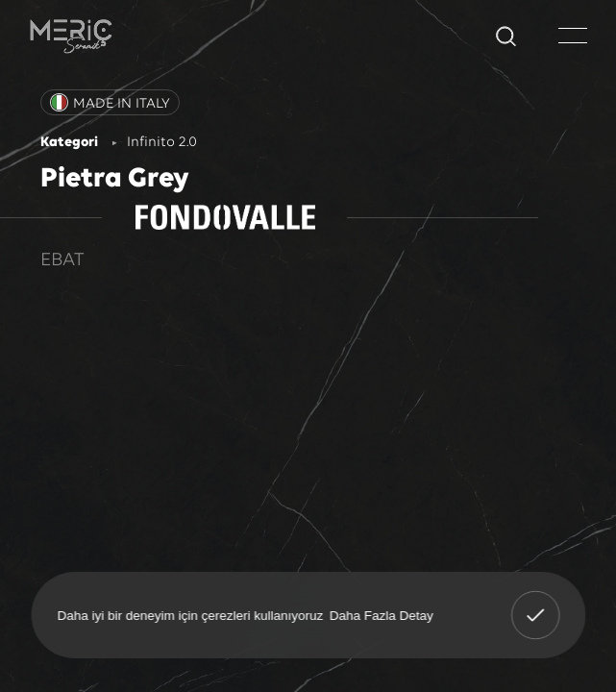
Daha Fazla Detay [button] (381, 615)
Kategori (69, 143)
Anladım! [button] (535, 602)
